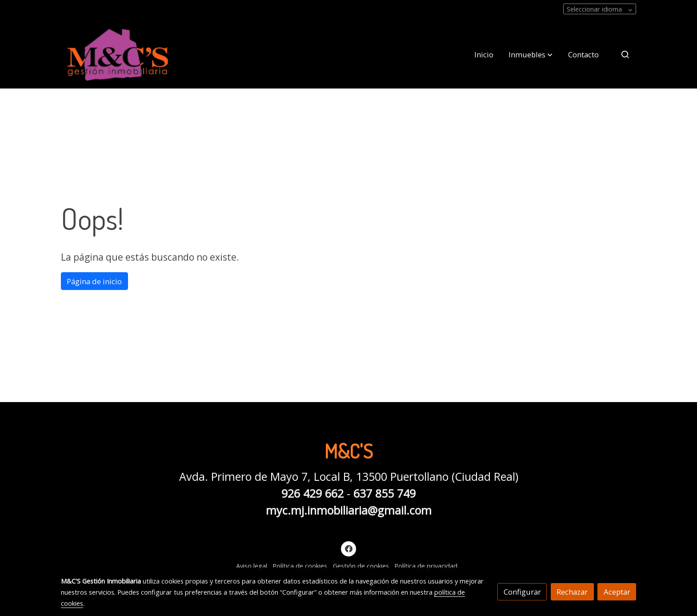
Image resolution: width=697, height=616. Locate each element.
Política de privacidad (426, 566)
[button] (531, 54)
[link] (118, 54)
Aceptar (617, 592)
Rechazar (572, 592)
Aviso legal (252, 566)
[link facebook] (348, 548)
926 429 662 (312, 493)
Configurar (522, 592)
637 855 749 (385, 493)
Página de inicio (94, 281)
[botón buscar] (625, 54)
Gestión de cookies (361, 566)
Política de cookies (300, 566)
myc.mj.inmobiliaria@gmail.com (349, 510)
